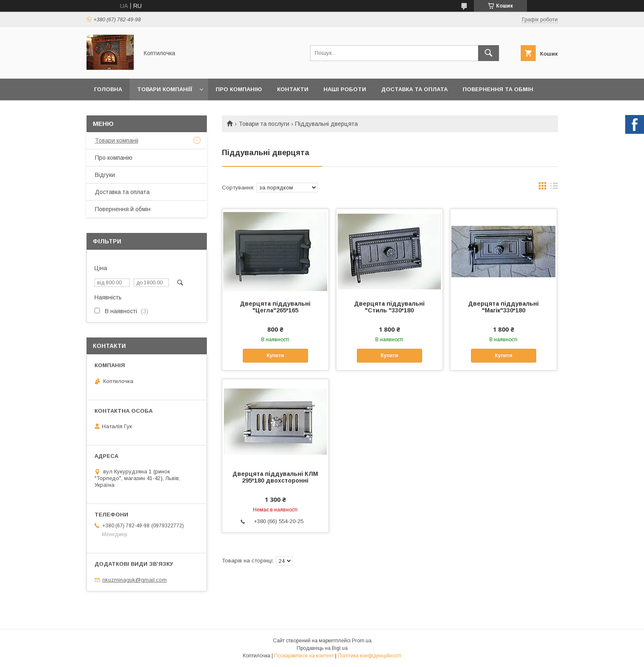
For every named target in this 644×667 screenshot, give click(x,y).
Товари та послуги (264, 124)
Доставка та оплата (414, 89)
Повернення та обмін (498, 89)
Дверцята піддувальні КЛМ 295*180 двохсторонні (275, 477)
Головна (108, 89)
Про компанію (239, 89)
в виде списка (554, 188)
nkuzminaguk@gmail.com (135, 580)
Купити (275, 355)
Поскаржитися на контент (304, 656)
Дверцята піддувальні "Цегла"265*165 (275, 307)
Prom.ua (362, 641)
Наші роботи (345, 89)
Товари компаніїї (165, 89)
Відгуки (105, 175)
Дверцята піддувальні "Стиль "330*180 (389, 307)
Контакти (293, 89)
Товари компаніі (117, 141)
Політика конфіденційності (369, 656)
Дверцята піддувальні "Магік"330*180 (503, 307)
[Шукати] (489, 53)
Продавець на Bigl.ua (322, 648)
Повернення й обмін (123, 209)
